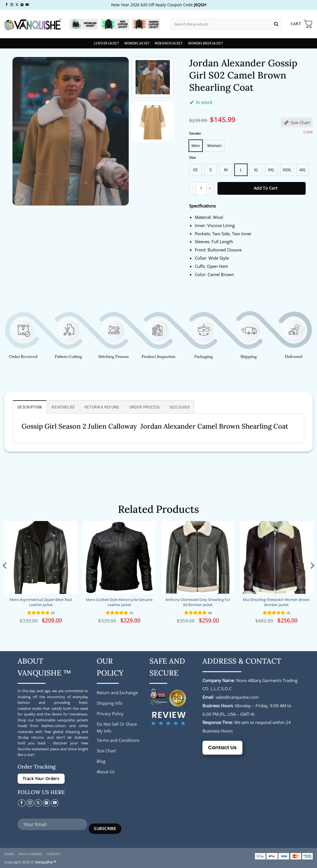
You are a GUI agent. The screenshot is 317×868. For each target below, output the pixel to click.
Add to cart (266, 188)
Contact (54, 852)
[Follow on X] (17, 5)
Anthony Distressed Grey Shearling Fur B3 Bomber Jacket (198, 600)
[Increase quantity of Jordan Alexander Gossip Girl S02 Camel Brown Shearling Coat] (210, 188)
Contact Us (222, 745)
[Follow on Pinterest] (22, 5)
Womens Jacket (137, 43)
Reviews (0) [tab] (54, 406)
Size (192, 158)
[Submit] (276, 24)
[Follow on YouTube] (27, 5)
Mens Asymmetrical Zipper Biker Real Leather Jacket (41, 600)
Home (9, 852)
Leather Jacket (106, 43)
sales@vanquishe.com (237, 695)
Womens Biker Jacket (206, 43)
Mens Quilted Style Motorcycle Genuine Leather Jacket (119, 600)
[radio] (196, 146)
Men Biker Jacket (169, 43)
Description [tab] (27, 406)
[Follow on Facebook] (7, 5)
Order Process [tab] (119, 406)
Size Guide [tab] (147, 406)
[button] (302, 24)
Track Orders (30, 852)
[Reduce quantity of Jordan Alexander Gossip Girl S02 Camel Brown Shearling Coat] (193, 188)
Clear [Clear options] (308, 132)
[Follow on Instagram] (12, 5)
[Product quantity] (201, 188)
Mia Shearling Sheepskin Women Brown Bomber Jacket (276, 600)
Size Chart (297, 123)
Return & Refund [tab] (85, 406)
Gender (195, 134)
